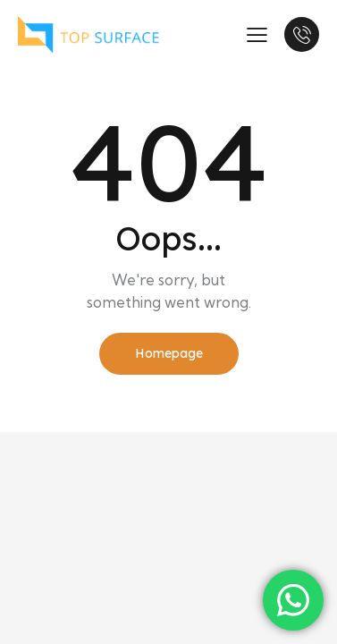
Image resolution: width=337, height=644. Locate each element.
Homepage (169, 353)
